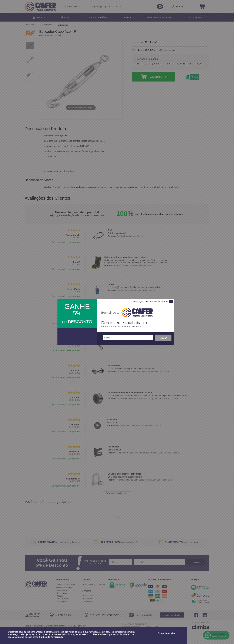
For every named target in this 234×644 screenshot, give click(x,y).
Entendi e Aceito (166, 633)
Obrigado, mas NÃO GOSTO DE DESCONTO (151, 302)
